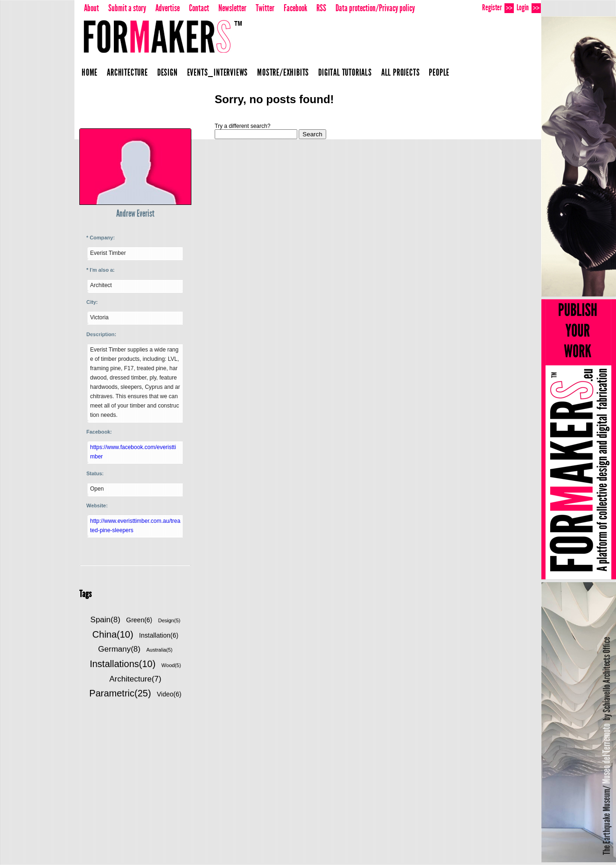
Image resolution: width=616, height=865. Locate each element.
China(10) (113, 634)
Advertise (168, 8)
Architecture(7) (135, 679)
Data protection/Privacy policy (375, 8)
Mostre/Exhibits (283, 72)
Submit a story (127, 8)
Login (529, 8)
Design (168, 72)
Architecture (127, 72)
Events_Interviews (218, 72)
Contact (199, 8)
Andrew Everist (135, 213)
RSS (321, 8)
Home (90, 72)
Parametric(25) (120, 693)
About (91, 8)
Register (498, 8)
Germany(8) (119, 649)
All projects (401, 72)
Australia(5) (159, 650)
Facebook (295, 8)
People (439, 72)
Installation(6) (159, 635)
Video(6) (169, 694)
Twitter (265, 8)
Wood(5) (171, 665)
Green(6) (139, 620)
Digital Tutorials (345, 72)
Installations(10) (122, 664)
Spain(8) (105, 620)
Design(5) (169, 620)
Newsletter (232, 8)
